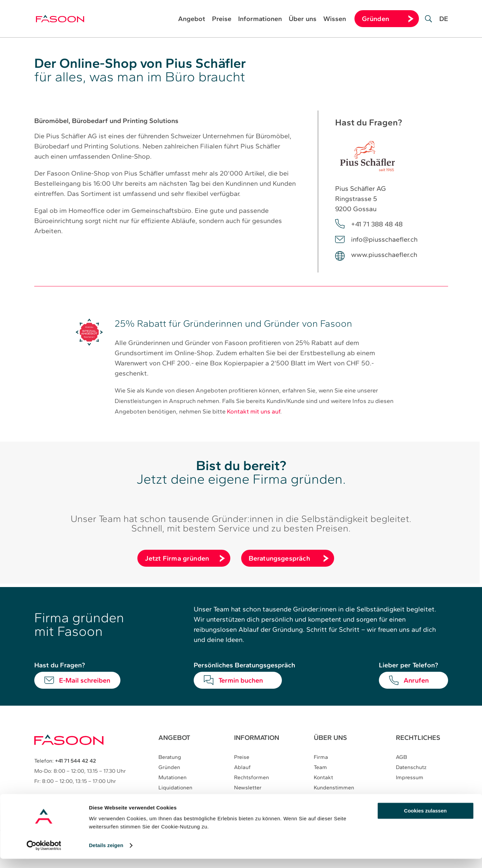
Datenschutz (411, 768)
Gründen (169, 768)
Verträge (169, 798)
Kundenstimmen (334, 788)
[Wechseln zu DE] (444, 24)
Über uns (303, 19)
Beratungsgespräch (279, 558)
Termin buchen (241, 680)
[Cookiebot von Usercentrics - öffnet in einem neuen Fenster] (44, 855)
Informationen (260, 19)
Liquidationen (175, 788)
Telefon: (65, 761)
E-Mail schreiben (85, 680)
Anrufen (416, 680)
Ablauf (242, 768)
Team (321, 768)
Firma (321, 757)
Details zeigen (106, 855)
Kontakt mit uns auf (254, 411)
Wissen (335, 19)
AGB (402, 757)
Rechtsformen (252, 778)
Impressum (410, 778)
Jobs (320, 798)
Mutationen (172, 778)
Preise (222, 19)
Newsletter (248, 788)
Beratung (170, 757)
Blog (240, 798)
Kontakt (324, 778)
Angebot (192, 19)
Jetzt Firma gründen (177, 558)
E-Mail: (63, 797)
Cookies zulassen (425, 820)
